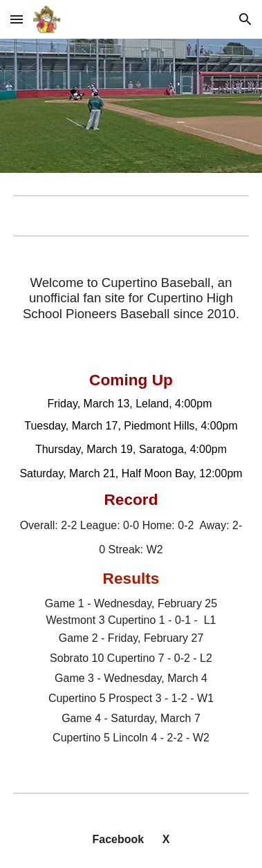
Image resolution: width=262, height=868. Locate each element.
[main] (131, 298)
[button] (17, 19)
